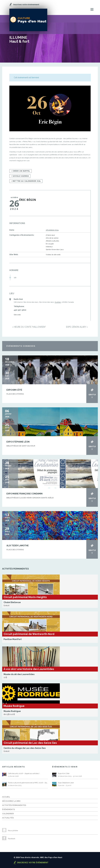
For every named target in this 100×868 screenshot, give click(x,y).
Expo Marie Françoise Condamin (24, 494)
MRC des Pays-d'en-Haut (51, 857)
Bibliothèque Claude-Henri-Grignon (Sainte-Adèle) (30, 498)
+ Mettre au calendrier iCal (26, 181)
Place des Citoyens (15, 394)
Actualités (8, 818)
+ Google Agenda (20, 176)
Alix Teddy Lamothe (18, 546)
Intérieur (49, 247)
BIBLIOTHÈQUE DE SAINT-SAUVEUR (21, 446)
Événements (9, 809)
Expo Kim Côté (14, 390)
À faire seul (50, 235)
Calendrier (8, 814)
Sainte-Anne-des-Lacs (55, 250)
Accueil (6, 797)
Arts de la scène (52, 238)
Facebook (12, 839)
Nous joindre (13, 831)
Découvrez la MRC (11, 801)
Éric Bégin (28, 200)
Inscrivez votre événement (33, 862)
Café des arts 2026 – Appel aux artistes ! (24, 773)
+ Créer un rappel (21, 171)
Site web (17, 315)
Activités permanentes (14, 805)
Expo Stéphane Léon (18, 442)
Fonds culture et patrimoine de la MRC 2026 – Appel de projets (28, 783)
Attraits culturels (52, 241)
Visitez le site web (53, 255)
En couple (50, 244)
